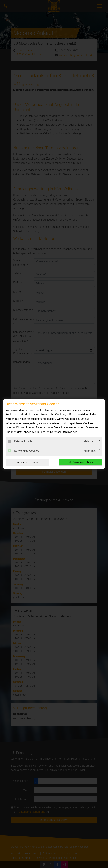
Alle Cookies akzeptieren (81, 462)
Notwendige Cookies (24, 451)
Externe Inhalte (20, 441)
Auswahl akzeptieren (27, 462)
